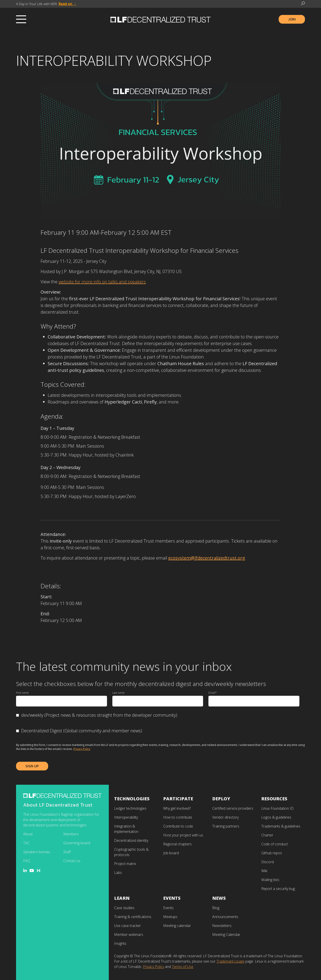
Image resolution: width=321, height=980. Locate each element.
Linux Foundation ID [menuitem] (277, 808)
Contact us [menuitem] (72, 861)
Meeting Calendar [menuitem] (226, 935)
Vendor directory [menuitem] (225, 817)
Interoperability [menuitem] (126, 817)
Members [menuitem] (71, 834)
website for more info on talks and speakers (102, 282)
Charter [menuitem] (267, 835)
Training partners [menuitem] (226, 826)
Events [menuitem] (168, 908)
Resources (274, 799)
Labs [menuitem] (118, 873)
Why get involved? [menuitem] (177, 808)
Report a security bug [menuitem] (278, 889)
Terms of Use (183, 967)
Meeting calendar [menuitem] (177, 926)
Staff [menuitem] (67, 852)
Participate (178, 799)
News (219, 898)
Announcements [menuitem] (225, 917)
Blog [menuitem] (216, 908)
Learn (122, 898)
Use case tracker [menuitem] (128, 926)
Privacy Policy (82, 749)
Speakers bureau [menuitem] (37, 852)
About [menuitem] (28, 834)
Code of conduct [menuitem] (275, 844)
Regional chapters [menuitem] (177, 844)
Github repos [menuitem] (272, 853)
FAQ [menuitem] (27, 861)
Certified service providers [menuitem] (233, 808)
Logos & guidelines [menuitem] (276, 817)
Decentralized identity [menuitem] (131, 840)
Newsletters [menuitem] (222, 926)
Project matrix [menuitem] (125, 864)
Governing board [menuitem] (77, 843)
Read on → (68, 4)
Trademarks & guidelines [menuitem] (281, 826)
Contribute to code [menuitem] (178, 826)
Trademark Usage (230, 961)
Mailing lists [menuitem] (270, 880)
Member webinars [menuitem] (129, 935)
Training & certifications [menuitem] (133, 917)
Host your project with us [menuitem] (183, 835)
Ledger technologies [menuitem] (130, 808)
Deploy (221, 799)
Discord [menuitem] (267, 862)
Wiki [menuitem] (264, 871)
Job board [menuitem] (171, 853)
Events (172, 898)
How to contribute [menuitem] (178, 817)
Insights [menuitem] (120, 943)
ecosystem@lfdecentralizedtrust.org (207, 558)
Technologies (132, 799)
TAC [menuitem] (26, 843)
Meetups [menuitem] (170, 917)
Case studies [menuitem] (124, 908)
